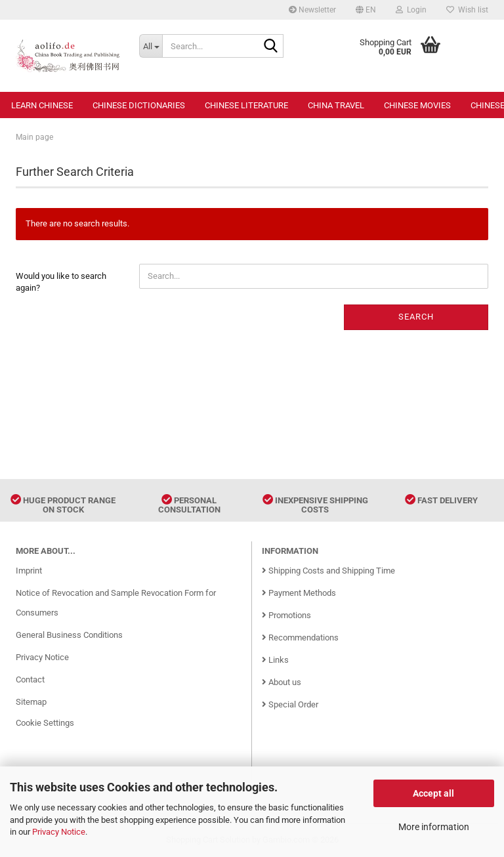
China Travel (336, 105)
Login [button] (411, 10)
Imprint (29, 571)
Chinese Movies (417, 105)
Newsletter (312, 10)
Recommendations (300, 638)
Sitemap (31, 702)
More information (434, 827)
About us (282, 682)
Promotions (286, 615)
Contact (30, 679)
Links (275, 660)
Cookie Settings (45, 723)
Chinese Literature (246, 105)
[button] (366, 10)
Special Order (290, 704)
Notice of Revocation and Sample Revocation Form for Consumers (116, 603)
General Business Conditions (69, 635)
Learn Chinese (42, 105)
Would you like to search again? (61, 282)
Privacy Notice (59, 832)
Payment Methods (299, 593)
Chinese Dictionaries (139, 105)
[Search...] (151, 46)
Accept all (433, 793)
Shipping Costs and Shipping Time (328, 571)
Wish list (467, 10)
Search (416, 317)
